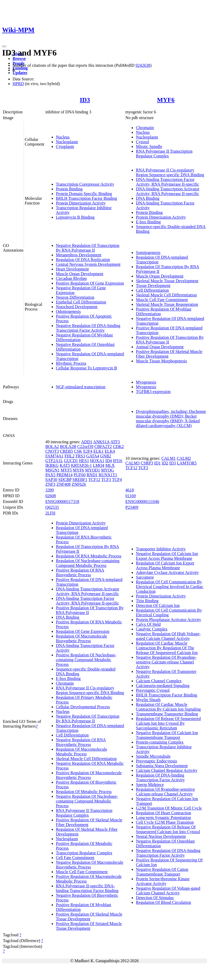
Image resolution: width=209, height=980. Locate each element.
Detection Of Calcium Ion (158, 605)
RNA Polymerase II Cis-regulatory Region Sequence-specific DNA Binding (170, 172)
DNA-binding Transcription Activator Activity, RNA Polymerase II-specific (168, 191)
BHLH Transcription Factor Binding (86, 198)
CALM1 (169, 458)
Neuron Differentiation (75, 297)
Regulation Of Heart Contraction (163, 813)
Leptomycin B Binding (75, 217)
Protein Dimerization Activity (81, 203)
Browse (19, 59)
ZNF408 (63, 484)
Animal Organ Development (160, 347)
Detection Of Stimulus (155, 898)
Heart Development (72, 269)
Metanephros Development (79, 255)
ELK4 (110, 451)
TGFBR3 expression (153, 392)
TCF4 (117, 480)
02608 (51, 496)
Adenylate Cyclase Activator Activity (167, 572)
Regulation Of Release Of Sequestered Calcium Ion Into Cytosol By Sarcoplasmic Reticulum (168, 723)
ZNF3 (50, 484)
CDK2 (118, 447)
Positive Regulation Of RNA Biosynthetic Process (80, 572)
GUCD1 (71, 461)
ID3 (85, 100)
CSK (78, 451)
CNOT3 (52, 451)
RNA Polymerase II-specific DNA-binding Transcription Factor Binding (87, 888)
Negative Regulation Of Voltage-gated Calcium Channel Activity (168, 891)
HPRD (18, 84)
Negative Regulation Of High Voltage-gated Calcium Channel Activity (168, 636)
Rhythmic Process (71, 363)
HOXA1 (97, 461)
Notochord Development (77, 307)
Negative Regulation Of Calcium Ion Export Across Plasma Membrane (167, 556)
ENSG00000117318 (62, 502)
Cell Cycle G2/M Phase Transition (165, 822)
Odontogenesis (68, 311)
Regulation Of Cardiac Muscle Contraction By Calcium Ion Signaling (168, 707)
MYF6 (166, 100)
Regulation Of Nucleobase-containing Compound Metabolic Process (88, 563)
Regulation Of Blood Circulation (163, 902)
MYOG (107, 470)
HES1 (84, 461)
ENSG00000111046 (142, 502)
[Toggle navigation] (4, 46)
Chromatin (145, 128)
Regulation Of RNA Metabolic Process (89, 556)
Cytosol (142, 142)
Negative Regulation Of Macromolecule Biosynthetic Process (90, 865)
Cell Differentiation (152, 290)
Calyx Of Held (148, 624)
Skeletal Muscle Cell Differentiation (166, 295)
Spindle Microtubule (153, 756)
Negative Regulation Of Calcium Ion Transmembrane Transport (167, 735)
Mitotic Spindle (149, 146)
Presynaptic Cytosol (153, 690)
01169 (130, 496)
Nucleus (63, 137)
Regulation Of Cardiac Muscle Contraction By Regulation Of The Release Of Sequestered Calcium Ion (167, 648)
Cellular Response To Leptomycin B (86, 368)
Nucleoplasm (67, 142)
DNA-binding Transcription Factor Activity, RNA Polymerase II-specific (167, 182)
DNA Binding (148, 198)
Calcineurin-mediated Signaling (163, 686)
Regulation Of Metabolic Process (84, 792)
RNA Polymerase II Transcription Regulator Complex (164, 154)
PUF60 (80, 475)
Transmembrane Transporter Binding (167, 714)
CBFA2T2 (103, 447)
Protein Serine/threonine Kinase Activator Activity (163, 881)
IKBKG (52, 465)
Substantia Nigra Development (162, 766)
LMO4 (99, 465)
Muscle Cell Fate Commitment (162, 300)
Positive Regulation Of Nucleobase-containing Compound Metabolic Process (86, 660)
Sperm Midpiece (150, 785)
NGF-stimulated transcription (81, 387)
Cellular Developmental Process (83, 707)
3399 (50, 490)
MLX (110, 465)
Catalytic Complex (152, 629)
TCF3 (106, 480)
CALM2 (184, 458)
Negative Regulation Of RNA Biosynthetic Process (81, 742)
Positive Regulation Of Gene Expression (90, 283)
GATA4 (93, 456)
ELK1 (98, 451)
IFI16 (118, 461)
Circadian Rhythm (71, 278)
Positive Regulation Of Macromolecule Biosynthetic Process (89, 775)
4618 (130, 490)
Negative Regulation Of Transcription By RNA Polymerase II (88, 248)
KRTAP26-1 (82, 465)
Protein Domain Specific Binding (84, 194)
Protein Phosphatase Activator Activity (168, 620)
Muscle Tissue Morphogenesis (161, 361)
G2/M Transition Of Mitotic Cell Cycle (169, 808)
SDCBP (65, 480)
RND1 (92, 475)
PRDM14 (64, 475)
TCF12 (94, 480)
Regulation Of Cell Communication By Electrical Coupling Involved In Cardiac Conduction (170, 587)
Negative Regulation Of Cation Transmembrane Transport (162, 872)
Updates (20, 73)
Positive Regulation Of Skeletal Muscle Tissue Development (89, 917)
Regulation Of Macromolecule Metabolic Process (82, 752)
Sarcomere (145, 577)
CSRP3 (147, 463)
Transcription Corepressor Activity (85, 184)
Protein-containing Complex (160, 742)
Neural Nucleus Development (161, 836)
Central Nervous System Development (88, 264)
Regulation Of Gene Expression (83, 631)
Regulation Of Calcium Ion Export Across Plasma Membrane (165, 565)
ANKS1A (101, 442)
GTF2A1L (54, 461)
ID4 (109, 461)
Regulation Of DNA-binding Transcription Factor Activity (160, 777)
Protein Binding (69, 189)
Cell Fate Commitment (75, 858)
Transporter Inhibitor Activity (161, 549)
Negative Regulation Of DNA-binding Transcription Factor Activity (88, 328)
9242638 (143, 65)
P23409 (132, 507)
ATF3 (115, 442)
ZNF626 (79, 484)
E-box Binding (148, 222)
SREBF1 (80, 480)
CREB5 (66, 451)
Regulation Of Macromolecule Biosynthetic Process (82, 638)
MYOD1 (93, 470)
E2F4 (88, 451)
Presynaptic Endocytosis (156, 761)
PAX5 (50, 475)
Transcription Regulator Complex (84, 853)
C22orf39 (85, 447)
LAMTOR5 (187, 463)
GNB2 (106, 456)
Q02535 (52, 507)
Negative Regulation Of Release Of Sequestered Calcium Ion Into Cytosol (168, 829)
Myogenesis (146, 382)
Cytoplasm (65, 146)
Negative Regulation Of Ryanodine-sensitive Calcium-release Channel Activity (166, 662)
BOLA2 (52, 447)
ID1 (157, 463)
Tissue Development (153, 286)
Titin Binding (147, 601)
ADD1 (87, 442)
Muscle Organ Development (80, 274)
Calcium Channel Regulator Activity (167, 770)
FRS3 (80, 456)
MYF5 (66, 470)
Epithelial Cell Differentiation (81, 302)
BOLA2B (68, 447)
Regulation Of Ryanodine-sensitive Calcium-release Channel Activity (165, 792)
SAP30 (51, 480)
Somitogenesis (148, 253)
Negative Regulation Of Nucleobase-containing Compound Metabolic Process (87, 801)
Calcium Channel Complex (159, 681)
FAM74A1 (54, 456)
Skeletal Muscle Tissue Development (167, 281)
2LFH (50, 513)
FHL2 (69, 456)
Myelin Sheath (148, 700)
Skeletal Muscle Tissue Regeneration (167, 304)
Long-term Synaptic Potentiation (163, 818)
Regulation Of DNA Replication (83, 260)
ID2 (165, 463)
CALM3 (132, 463)
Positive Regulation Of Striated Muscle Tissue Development (89, 926)
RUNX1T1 (108, 475)
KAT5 (65, 465)
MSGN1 (52, 470)
